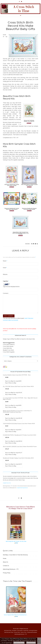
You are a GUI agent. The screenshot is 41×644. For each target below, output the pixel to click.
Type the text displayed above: (11, 287)
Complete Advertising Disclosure (22, 488)
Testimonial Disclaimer (32, 632)
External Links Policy (9, 632)
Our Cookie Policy (19, 643)
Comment (6, 293)
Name (5, 261)
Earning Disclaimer (33, 630)
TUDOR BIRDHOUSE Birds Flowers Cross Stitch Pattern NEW (19, 424)
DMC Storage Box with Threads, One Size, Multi (16, 541)
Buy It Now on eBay (11, 383)
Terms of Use (23, 632)
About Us (6, 562)
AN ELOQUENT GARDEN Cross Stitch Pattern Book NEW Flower (20, 447)
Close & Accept (31, 643)
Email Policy (26, 630)
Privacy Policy (7, 573)
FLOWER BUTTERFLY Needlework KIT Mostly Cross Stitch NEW (20, 435)
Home (5, 558)
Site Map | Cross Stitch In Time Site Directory (15, 555)
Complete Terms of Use (7, 483)
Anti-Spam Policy (8, 630)
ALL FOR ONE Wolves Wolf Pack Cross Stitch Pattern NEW (18, 386)
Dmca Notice (20, 630)
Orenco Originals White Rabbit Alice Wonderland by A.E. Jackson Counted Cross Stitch (16, 615)
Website (5, 274)
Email (5, 268)
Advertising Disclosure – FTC (11, 569)
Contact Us (6, 566)
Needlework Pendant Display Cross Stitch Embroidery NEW (18, 458)
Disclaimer (14, 630)
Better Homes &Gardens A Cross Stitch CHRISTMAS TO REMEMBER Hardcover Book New (17, 411)
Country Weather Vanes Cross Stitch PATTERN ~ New (17, 375)
